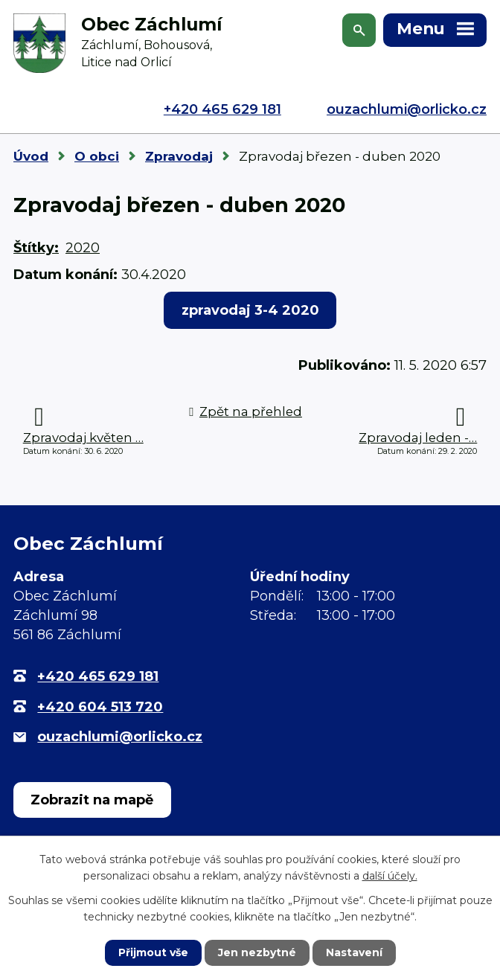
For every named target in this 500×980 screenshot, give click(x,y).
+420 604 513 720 (100, 707)
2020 (83, 248)
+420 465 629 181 (222, 109)
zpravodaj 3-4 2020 (250, 310)
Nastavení (354, 952)
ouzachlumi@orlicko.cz (407, 109)
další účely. (390, 876)
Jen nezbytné (257, 952)
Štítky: (36, 248)
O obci (97, 156)
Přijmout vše (153, 952)
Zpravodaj (179, 156)
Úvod (31, 156)
